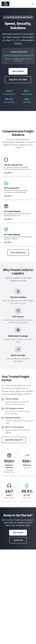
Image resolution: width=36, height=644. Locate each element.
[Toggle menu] (33, 4)
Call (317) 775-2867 (18, 80)
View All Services (18, 253)
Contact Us (18, 540)
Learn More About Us (14, 440)
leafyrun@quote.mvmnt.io (19, 55)
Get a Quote (18, 71)
